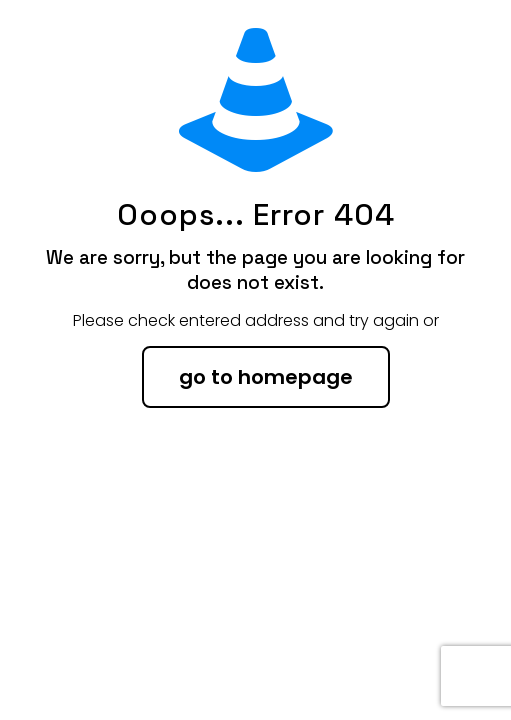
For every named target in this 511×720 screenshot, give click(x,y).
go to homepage (266, 377)
